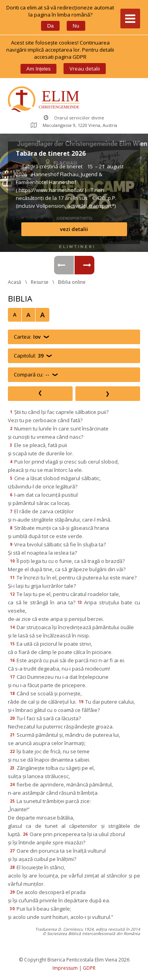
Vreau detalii (85, 69)
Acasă (15, 282)
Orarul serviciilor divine (74, 118)
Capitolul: (29, 356)
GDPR (89, 968)
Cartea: (27, 337)
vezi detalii (74, 229)
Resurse (40, 282)
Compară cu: (32, 375)
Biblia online (72, 282)
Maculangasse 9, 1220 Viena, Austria (74, 125)
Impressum (65, 968)
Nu (76, 26)
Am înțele (38, 69)
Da (50, 26)
